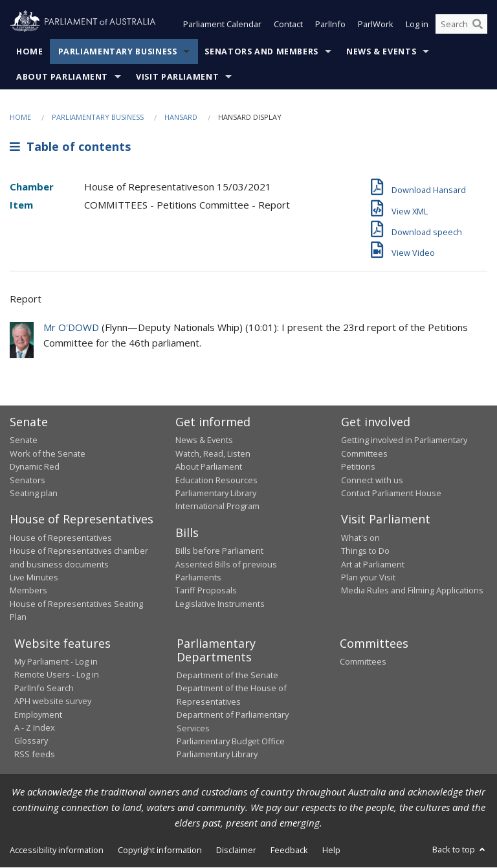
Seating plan (34, 493)
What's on (360, 538)
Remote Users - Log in (57, 675)
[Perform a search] (478, 25)
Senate (24, 440)
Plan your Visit (368, 577)
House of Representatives (61, 538)
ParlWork (376, 25)
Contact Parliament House (391, 493)
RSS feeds (35, 754)
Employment (38, 714)
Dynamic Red (35, 467)
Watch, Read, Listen (213, 453)
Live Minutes (34, 577)
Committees (363, 662)
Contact (288, 25)
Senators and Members (261, 51)
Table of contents (70, 147)
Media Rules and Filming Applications (412, 591)
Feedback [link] (289, 850)
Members (28, 591)
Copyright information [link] (160, 850)
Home (30, 51)
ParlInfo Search (44, 688)
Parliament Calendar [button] (222, 25)
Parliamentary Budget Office (231, 741)
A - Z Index (35, 727)
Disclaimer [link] (236, 850)
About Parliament (62, 77)
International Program (217, 507)
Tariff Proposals (206, 591)
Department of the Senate (227, 676)
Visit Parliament (177, 77)
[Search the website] (461, 25)
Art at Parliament (373, 564)
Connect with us (372, 480)
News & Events (381, 51)
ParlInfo (330, 25)
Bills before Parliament (219, 551)
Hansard (181, 117)
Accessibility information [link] (57, 850)
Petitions (358, 467)
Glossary (31, 741)
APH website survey (53, 702)
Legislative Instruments (220, 604)
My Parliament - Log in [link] (56, 662)
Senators (28, 480)
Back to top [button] (460, 849)
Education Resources (216, 480)
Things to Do (365, 551)
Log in (417, 25)
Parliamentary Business (118, 51)
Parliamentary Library (216, 493)
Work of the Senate (48, 453)
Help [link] (331, 850)
